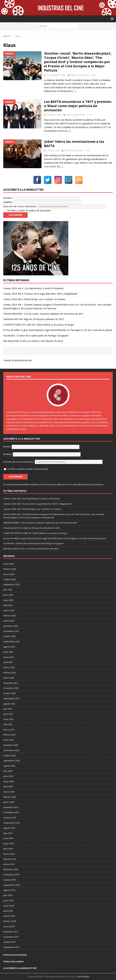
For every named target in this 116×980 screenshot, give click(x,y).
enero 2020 (9, 802)
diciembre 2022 (11, 626)
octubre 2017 (10, 942)
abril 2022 (8, 662)
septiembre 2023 (11, 584)
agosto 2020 (9, 766)
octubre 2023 (10, 579)
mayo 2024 (9, 564)
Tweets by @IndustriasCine (17, 360)
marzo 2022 (9, 667)
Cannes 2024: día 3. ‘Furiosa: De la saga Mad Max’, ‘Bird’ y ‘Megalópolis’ (41, 294)
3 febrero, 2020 (54, 115)
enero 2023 (9, 621)
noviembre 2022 (11, 631)
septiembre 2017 (11, 947)
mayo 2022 (9, 657)
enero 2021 (9, 740)
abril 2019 (8, 849)
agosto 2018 (9, 890)
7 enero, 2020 (53, 150)
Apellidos (8, 202)
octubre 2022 (10, 636)
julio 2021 (8, 709)
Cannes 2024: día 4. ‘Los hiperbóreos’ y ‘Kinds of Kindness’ (34, 288)
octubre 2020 (10, 755)
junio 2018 (8, 900)
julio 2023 (8, 590)
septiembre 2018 (11, 885)
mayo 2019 (9, 843)
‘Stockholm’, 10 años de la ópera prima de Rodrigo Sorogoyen (36, 336)
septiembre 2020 (11, 761)
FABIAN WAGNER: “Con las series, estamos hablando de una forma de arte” (43, 314)
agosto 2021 (9, 704)
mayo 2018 (9, 906)
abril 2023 (8, 605)
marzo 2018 (9, 916)
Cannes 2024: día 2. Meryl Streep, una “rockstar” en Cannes (34, 299)
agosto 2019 (9, 828)
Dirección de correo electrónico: (54, 206)
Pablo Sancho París (80, 75)
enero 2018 (9, 926)
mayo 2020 (9, 781)
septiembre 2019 (11, 823)
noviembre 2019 (11, 812)
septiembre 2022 (11, 641)
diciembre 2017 (11, 932)
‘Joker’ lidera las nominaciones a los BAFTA (74, 144)
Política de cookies (14, 961)
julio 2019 (8, 833)
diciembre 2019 (11, 807)
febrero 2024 (10, 569)
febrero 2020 (10, 797)
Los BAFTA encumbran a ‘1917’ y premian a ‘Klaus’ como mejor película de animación (78, 106)
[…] (74, 91)
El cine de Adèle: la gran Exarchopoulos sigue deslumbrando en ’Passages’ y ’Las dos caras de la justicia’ (58, 330)
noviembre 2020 (11, 750)
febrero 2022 (10, 673)
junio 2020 (8, 776)
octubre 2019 (10, 818)
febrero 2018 (10, 921)
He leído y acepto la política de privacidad (29, 210)
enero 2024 (9, 574)
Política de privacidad (15, 955)
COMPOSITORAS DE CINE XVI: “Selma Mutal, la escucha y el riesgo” (39, 325)
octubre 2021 (10, 693)
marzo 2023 (9, 610)
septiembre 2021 (11, 698)
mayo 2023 (9, 600)
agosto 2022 (9, 647)
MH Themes (84, 977)
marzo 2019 (9, 854)
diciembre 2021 (11, 683)
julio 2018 (8, 895)
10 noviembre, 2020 (56, 75)
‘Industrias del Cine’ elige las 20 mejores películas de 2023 (33, 319)
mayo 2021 (9, 719)
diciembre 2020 (11, 745)
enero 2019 (9, 864)
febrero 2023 (10, 616)
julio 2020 (8, 771)
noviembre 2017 (11, 937)
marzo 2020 (9, 792)
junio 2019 (8, 838)
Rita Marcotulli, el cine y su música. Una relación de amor (33, 341)
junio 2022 (8, 652)
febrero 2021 (10, 735)
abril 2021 (8, 724)
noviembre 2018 (11, 875)
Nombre (8, 198)
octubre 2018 (10, 880)
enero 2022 (9, 678)
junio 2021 (8, 714)
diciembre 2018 (11, 869)
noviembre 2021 (11, 688)
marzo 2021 (9, 730)
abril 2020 (8, 786)
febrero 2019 (10, 859)
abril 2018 (8, 911)
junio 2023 (8, 595)
